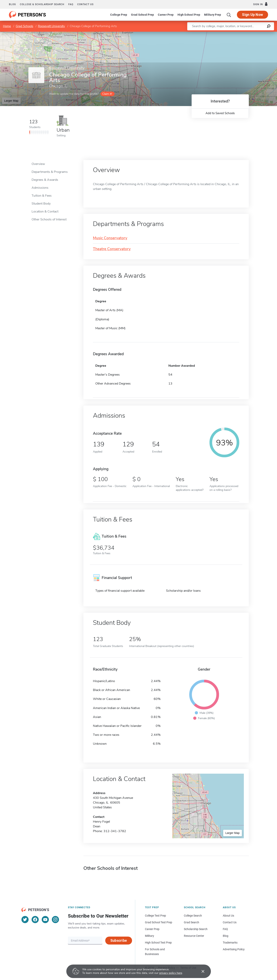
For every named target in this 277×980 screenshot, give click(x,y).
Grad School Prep (142, 15)
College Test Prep (155, 916)
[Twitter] (25, 920)
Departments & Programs (50, 172)
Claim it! (107, 94)
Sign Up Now (252, 15)
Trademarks (230, 943)
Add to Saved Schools (220, 113)
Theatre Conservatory (112, 249)
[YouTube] (45, 920)
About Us (228, 916)
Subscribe (119, 940)
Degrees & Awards (45, 180)
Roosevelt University (51, 26)
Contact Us (230, 922)
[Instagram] (55, 920)
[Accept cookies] (200, 971)
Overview (38, 164)
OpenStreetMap (250, 34)
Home (7, 26)
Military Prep (213, 15)
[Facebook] (35, 920)
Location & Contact (45, 212)
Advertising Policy (234, 949)
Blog (12, 4)
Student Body (41, 204)
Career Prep (166, 15)
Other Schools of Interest (49, 219)
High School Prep (189, 15)
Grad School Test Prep (159, 922)
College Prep (119, 15)
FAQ (71, 4)
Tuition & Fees (42, 196)
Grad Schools (24, 26)
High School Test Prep (158, 943)
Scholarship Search (196, 929)
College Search (193, 916)
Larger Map (11, 101)
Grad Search (192, 922)
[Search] (229, 15)
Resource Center (194, 936)
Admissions (40, 188)
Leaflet (229, 34)
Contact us (85, 4)
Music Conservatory (110, 238)
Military (150, 936)
